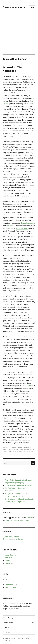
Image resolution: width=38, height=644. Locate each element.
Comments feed (11, 585)
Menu (32, 7)
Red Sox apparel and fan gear (18, 520)
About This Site (11, 555)
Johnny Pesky (8, 394)
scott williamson (13, 452)
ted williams (22, 452)
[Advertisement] (19, 34)
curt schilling (28, 448)
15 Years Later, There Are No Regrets (19, 485)
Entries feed (9, 582)
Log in (7, 579)
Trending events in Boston (13, 539)
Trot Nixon (10, 226)
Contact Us (9, 563)
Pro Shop (6, 632)
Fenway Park (8, 623)
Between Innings (17, 448)
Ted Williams (27, 386)
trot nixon (30, 452)
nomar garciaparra (18, 450)
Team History (8, 618)
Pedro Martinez (22, 228)
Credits (7, 560)
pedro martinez (29, 450)
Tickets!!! (6, 627)
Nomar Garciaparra (28, 223)
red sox (5, 452)
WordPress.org (10, 587)
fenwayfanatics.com (15, 7)
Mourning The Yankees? (13, 69)
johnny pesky (7, 450)
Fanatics (30, 518)
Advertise (8, 558)
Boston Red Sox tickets (12, 536)
